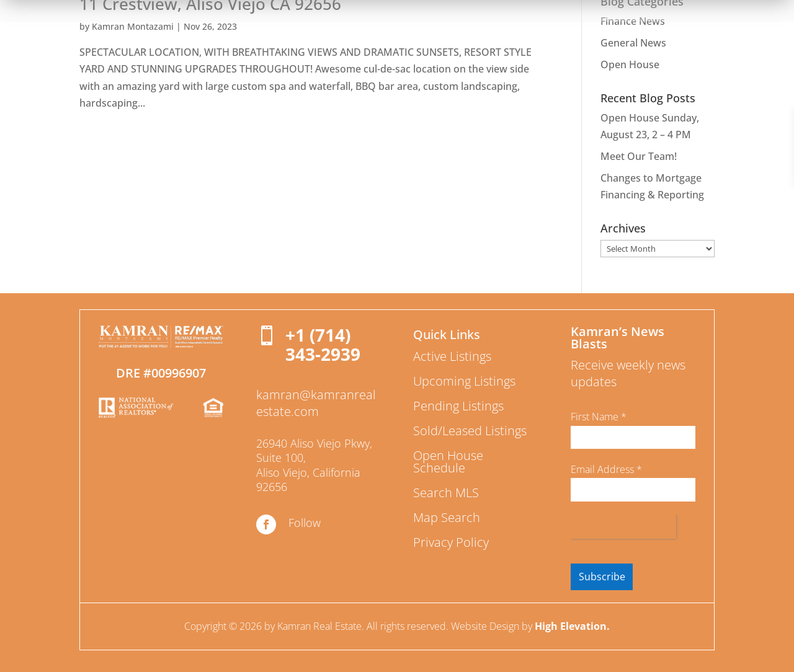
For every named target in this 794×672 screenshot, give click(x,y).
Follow (305, 523)
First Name (599, 417)
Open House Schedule (448, 462)
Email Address (606, 469)
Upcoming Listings (464, 381)
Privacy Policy (451, 542)
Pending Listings (458, 406)
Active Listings (452, 356)
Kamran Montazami (133, 26)
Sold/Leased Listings (470, 431)
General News (633, 43)
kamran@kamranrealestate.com (316, 403)
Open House (630, 64)
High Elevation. (572, 626)
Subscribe (602, 577)
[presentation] (623, 526)
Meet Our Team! (639, 156)
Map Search (447, 517)
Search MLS (446, 493)
